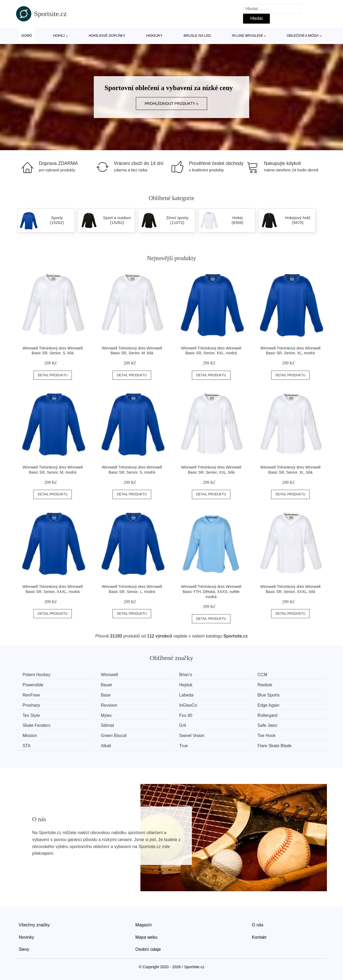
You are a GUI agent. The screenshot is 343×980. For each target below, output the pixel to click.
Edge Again (273, 705)
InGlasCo (191, 705)
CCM (267, 675)
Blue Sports (273, 695)
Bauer (108, 685)
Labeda (189, 695)
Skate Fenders (37, 725)
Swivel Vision (195, 735)
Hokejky (154, 36)
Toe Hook (271, 735)
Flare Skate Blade (279, 745)
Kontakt (259, 936)
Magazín (143, 924)
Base (107, 695)
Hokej (59, 36)
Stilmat (109, 725)
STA (27, 745)
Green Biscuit (115, 735)
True (187, 745)
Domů (27, 36)
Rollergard (272, 715)
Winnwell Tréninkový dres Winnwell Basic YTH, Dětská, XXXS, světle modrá (211, 592)
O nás (258, 924)
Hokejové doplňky (107, 36)
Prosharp (31, 705)
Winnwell (111, 675)
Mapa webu (146, 936)
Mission (30, 735)
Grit (186, 725)
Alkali (108, 745)
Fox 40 (189, 715)
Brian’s (189, 675)
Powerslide (33, 685)
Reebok (269, 685)
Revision (111, 705)
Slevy (24, 949)
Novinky (26, 936)
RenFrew (31, 695)
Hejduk (189, 685)
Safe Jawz (272, 725)
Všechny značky (34, 924)
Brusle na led (197, 36)
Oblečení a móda (303, 36)
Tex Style (31, 715)
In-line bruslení (247, 36)
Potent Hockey (37, 675)
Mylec (108, 715)
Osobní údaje (148, 949)
